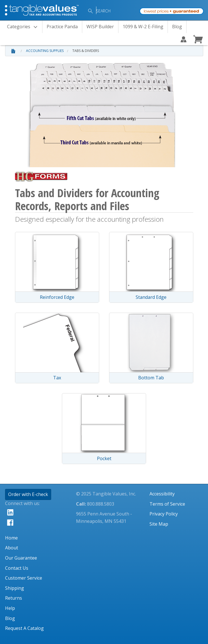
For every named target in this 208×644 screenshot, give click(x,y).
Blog (177, 27)
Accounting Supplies (45, 51)
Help (10, 608)
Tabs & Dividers (86, 51)
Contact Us (17, 568)
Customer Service (24, 578)
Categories (24, 27)
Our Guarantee (21, 558)
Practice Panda (62, 27)
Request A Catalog (24, 628)
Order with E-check (28, 494)
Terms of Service (167, 504)
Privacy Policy (164, 514)
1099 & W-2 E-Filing (143, 27)
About (12, 548)
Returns (14, 598)
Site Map (159, 524)
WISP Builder (100, 27)
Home (11, 538)
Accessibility (162, 494)
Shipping (15, 588)
